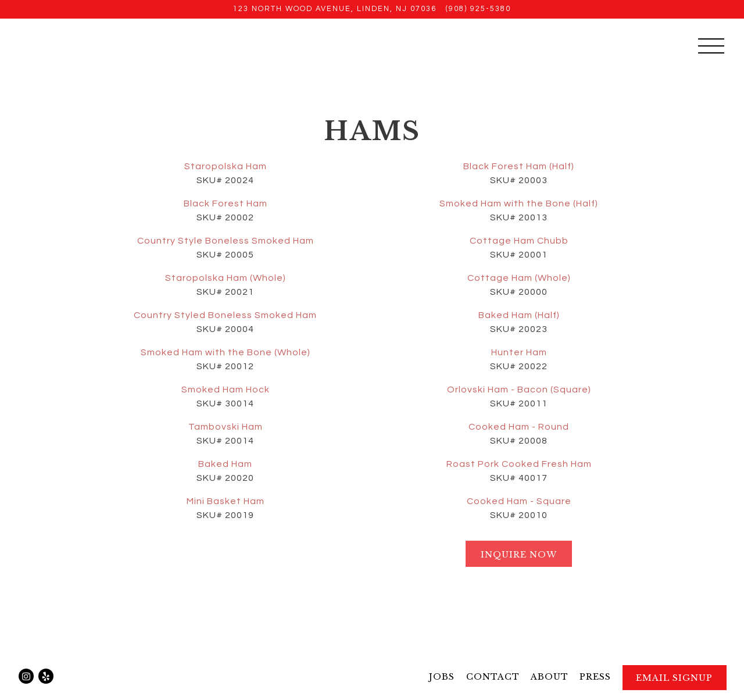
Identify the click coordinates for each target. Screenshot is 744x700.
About (550, 677)
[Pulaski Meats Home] (125, 45)
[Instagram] (26, 676)
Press (595, 677)
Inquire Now (519, 555)
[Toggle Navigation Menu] (711, 46)
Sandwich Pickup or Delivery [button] (567, 47)
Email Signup (674, 678)
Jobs (442, 677)
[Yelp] (46, 676)
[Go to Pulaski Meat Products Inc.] (335, 9)
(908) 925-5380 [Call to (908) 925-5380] (478, 9)
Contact (493, 677)
